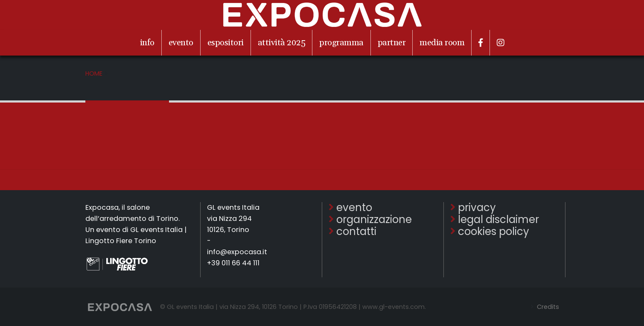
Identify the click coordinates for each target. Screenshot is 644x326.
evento (181, 43)
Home (94, 73)
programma (341, 43)
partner (392, 43)
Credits (547, 307)
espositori (226, 43)
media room (442, 43)
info (147, 43)
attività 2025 (282, 43)
